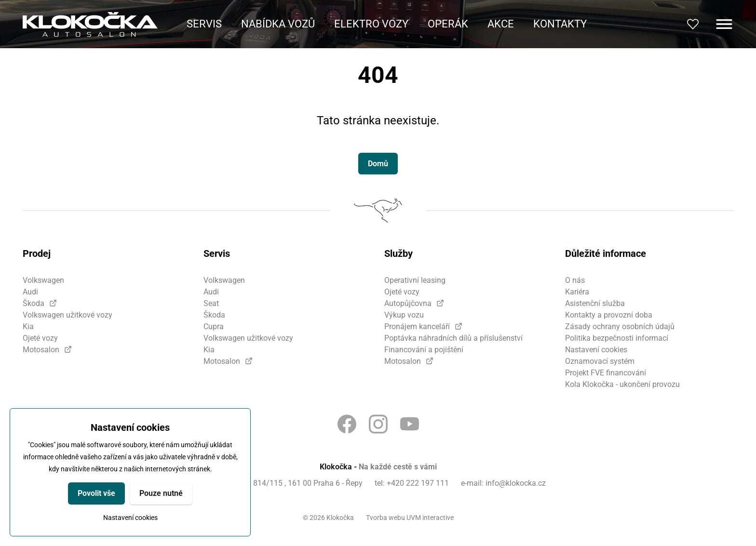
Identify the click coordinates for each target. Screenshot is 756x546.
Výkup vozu (404, 315)
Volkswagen (43, 280)
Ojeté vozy (40, 338)
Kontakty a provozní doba (609, 315)
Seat (211, 303)
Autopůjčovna (408, 303)
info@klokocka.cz (516, 483)
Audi (30, 292)
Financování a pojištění (424, 350)
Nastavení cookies (130, 518)
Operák (448, 24)
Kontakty (560, 24)
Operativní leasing (415, 280)
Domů (378, 164)
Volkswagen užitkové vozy (67, 315)
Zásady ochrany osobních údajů (620, 326)
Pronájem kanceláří (417, 326)
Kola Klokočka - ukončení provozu (622, 384)
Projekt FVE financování (606, 373)
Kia (28, 326)
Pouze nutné (161, 493)
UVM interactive (430, 518)
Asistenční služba (595, 303)
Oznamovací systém (600, 361)
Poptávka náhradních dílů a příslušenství (453, 338)
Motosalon (41, 350)
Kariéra (577, 292)
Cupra (214, 326)
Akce (501, 24)
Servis (204, 24)
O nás (575, 280)
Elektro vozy (371, 24)
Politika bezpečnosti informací (617, 338)
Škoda (34, 303)
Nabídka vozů (278, 24)
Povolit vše (96, 493)
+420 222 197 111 (418, 483)
